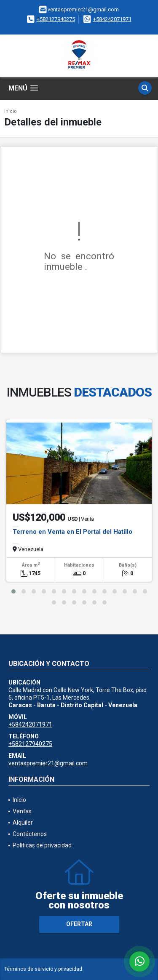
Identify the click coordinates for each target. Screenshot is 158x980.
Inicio (11, 111)
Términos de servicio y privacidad (43, 969)
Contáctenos (30, 834)
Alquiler (23, 823)
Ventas (22, 811)
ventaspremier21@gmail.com (48, 763)
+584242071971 (112, 19)
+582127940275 (56, 19)
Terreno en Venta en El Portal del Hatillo (72, 532)
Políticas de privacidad (42, 845)
